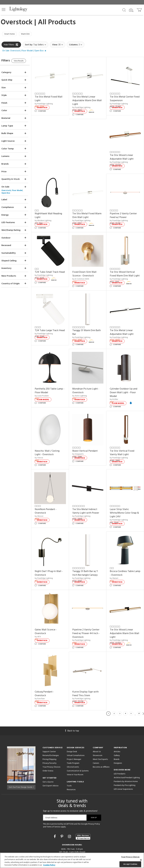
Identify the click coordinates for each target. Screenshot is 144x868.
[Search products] (124, 10)
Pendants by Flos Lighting (125, 769)
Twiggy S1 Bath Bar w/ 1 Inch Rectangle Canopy (89, 561)
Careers (96, 747)
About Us (97, 735)
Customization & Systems (78, 755)
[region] (72, 860)
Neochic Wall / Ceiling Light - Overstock (53, 444)
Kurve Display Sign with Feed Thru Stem (89, 677)
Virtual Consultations (76, 739)
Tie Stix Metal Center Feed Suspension (124, 98)
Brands (117, 743)
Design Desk (72, 735)
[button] (4, 10)
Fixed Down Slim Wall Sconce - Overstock (88, 267)
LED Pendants (120, 758)
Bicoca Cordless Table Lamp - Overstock (124, 561)
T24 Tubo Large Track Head (52, 327)
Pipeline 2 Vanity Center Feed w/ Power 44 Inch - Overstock (90, 619)
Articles (117, 735)
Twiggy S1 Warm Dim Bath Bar (90, 327)
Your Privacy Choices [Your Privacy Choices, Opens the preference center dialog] (130, 857)
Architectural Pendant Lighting (127, 761)
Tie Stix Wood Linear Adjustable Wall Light (124, 154)
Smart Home (10, 34)
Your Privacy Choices (51, 751)
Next (143, 697)
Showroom (98, 739)
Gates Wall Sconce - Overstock (51, 617)
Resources (71, 773)
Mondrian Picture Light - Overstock (89, 384)
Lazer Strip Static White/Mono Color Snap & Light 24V (125, 502)
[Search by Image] (131, 10)
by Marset (116, 566)
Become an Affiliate (101, 751)
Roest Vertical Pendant (89, 442)
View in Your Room (75, 758)
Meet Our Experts (100, 743)
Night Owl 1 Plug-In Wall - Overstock (54, 561)
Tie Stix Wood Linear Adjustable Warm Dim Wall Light (124, 619)
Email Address (51, 801)
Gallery (117, 739)
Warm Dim (28, 34)
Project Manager (74, 743)
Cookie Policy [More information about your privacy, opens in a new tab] (49, 865)
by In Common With (84, 272)
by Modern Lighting (49, 216)
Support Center (49, 735)
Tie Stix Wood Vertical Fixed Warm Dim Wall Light (124, 269)
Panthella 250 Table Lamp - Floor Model (55, 384)
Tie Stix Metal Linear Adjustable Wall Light (124, 327)
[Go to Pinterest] (62, 821)
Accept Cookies (130, 864)
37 (139, 697)
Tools (69, 769)
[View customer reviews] (83, 821)
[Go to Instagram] (70, 821)
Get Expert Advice (51, 769)
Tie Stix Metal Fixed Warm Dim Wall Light (88, 211)
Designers (118, 747)
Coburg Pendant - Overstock (50, 677)
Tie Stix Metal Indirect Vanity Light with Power (89, 500)
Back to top (72, 715)
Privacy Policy (94, 808)
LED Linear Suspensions (123, 773)
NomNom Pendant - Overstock (51, 500)
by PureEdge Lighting (49, 103)
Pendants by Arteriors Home (126, 765)
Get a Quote (48, 766)
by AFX (43, 622)
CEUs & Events (73, 751)
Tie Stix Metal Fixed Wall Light (54, 98)
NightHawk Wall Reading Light (54, 211)
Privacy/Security (50, 747)
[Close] (141, 860)
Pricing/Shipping (49, 743)
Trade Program (73, 747)
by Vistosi (45, 449)
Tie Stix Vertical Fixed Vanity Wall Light (124, 444)
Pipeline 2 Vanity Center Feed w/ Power (125, 211)
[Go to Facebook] (55, 821)
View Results (25, 62)
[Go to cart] (140, 9)
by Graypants (82, 445)
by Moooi (45, 506)
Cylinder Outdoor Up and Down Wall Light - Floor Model (125, 386)
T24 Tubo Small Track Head (52, 267)
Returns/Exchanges (51, 739)
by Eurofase (45, 682)
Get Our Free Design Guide (21, 770)
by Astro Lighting (83, 389)
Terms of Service (54, 811)
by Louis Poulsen (47, 389)
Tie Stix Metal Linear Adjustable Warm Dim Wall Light (88, 99)
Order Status (48, 755)
